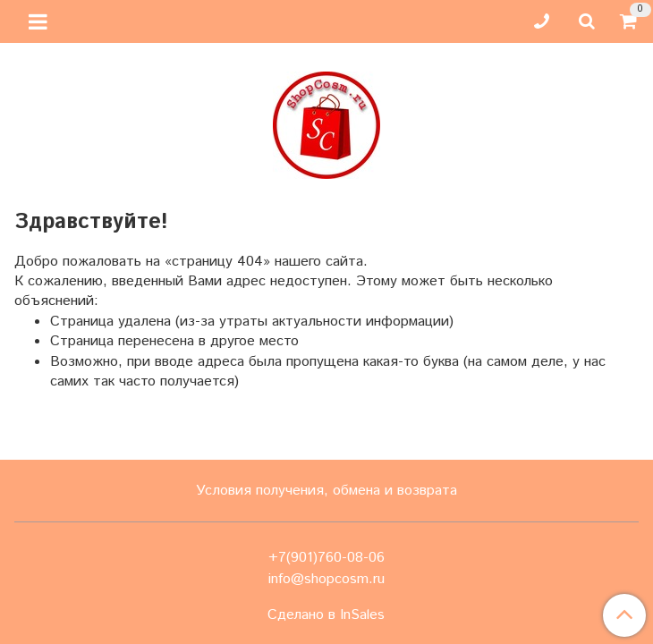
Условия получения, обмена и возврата (326, 491)
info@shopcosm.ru (326, 579)
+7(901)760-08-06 (326, 558)
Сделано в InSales (326, 615)
